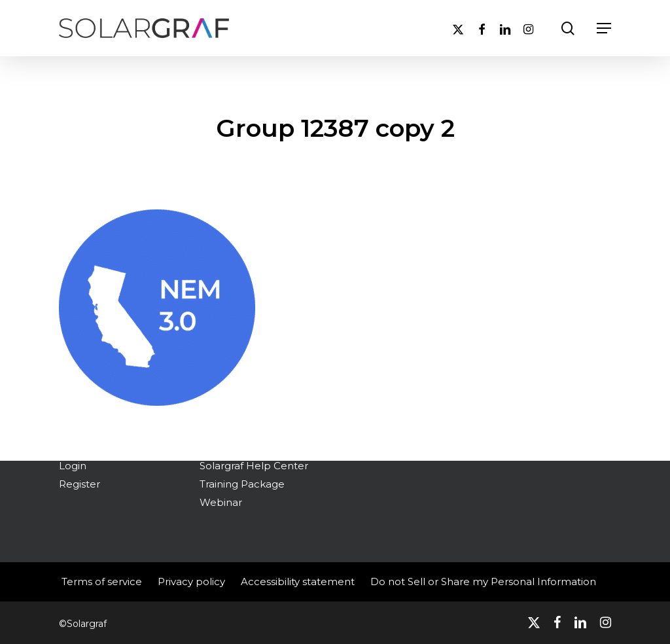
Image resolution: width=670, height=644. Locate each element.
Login (73, 466)
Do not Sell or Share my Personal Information (483, 581)
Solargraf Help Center (254, 466)
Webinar (221, 502)
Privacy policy (191, 581)
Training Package (242, 484)
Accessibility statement (298, 581)
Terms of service (102, 581)
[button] (604, 28)
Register (79, 484)
